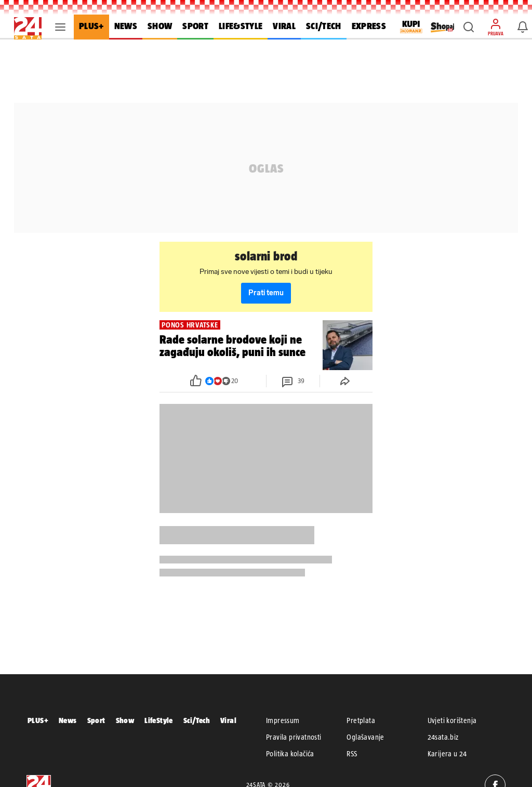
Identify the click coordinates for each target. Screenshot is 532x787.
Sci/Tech (197, 720)
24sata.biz (443, 737)
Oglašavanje (365, 737)
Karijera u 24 (447, 754)
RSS (352, 754)
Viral (228, 720)
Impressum (283, 720)
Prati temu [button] (266, 293)
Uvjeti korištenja (452, 720)
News (68, 720)
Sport (96, 720)
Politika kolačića (290, 754)
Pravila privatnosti (294, 737)
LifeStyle (159, 720)
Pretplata (361, 720)
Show (125, 720)
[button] (469, 27)
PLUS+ (38, 720)
